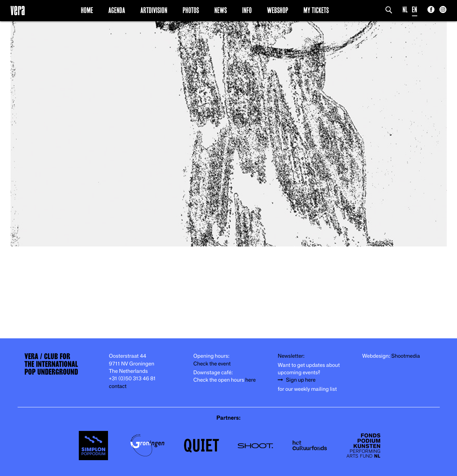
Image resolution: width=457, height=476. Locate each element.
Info (247, 10)
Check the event (212, 364)
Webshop (278, 10)
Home (87, 10)
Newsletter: (291, 356)
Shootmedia (406, 356)
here (250, 380)
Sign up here (301, 380)
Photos (191, 10)
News (221, 10)
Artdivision (154, 10)
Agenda (117, 10)
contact (118, 386)
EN (415, 10)
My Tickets (316, 10)
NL (405, 10)
